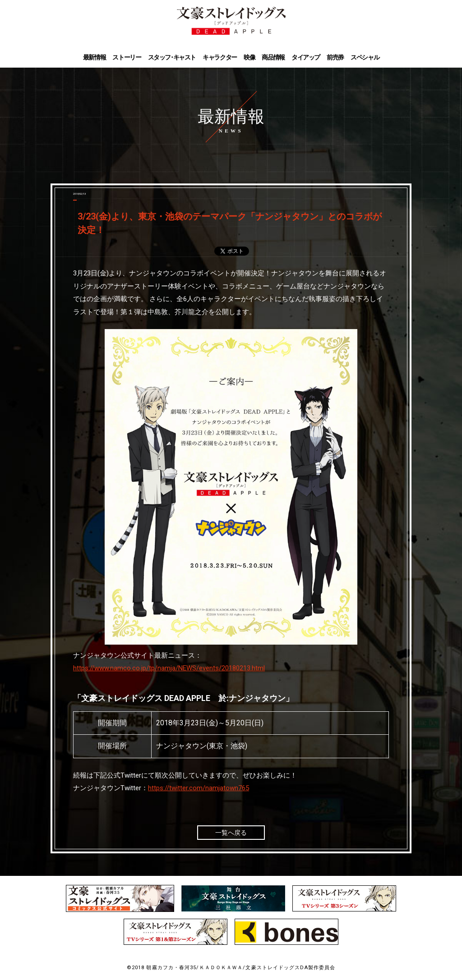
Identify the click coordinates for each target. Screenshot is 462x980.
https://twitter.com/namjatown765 (199, 788)
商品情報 (273, 57)
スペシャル (365, 57)
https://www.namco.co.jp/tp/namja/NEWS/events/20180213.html (169, 668)
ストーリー (127, 57)
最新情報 (94, 57)
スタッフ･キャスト (172, 57)
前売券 (335, 57)
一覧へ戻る (231, 833)
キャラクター (220, 57)
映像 (249, 57)
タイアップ (306, 57)
